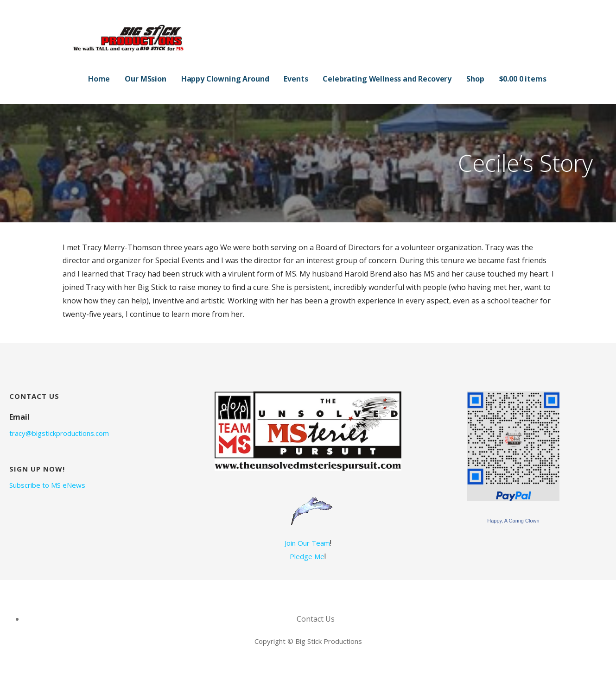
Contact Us (316, 619)
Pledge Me (307, 556)
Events (296, 79)
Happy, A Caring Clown (513, 521)
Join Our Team (307, 543)
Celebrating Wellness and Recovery (387, 79)
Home (99, 79)
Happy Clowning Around (225, 79)
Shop (475, 79)
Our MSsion (145, 79)
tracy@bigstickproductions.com (59, 433)
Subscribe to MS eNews (47, 485)
